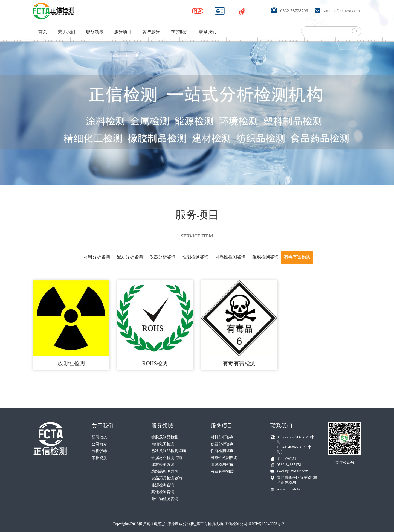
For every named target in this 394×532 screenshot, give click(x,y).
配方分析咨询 (130, 257)
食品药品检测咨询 (167, 478)
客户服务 (151, 25)
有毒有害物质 (297, 257)
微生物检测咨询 (165, 499)
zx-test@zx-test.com (293, 471)
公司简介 (99, 444)
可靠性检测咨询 (230, 257)
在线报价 (179, 25)
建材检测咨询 (163, 465)
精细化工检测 (163, 444)
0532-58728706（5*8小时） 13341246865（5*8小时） (296, 445)
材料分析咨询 (97, 257)
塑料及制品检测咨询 (169, 451)
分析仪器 (99, 451)
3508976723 (286, 459)
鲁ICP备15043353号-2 (266, 524)
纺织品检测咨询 (165, 471)
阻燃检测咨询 (265, 257)
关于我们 (66, 25)
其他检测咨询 (163, 492)
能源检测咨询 (163, 485)
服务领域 (95, 25)
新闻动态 (99, 437)
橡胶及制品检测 (165, 437)
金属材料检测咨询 (167, 458)
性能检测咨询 (195, 257)
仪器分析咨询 (163, 257)
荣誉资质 (99, 458)
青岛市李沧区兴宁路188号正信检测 (297, 480)
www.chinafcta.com (292, 489)
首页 (43, 25)
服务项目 (123, 25)
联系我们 (208, 25)
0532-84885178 (289, 465)
